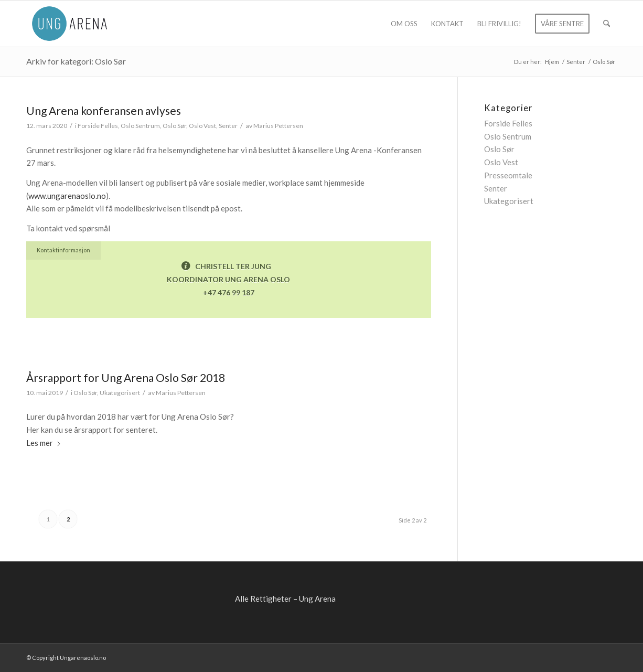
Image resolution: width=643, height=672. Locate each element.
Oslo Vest (202, 126)
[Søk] (607, 24)
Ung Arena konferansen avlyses (104, 110)
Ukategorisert (120, 393)
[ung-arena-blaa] (69, 24)
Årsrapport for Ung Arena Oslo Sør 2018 (126, 377)
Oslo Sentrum (140, 126)
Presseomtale (508, 175)
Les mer (44, 443)
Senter (228, 126)
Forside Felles (98, 126)
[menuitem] (404, 24)
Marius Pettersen (278, 126)
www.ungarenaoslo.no (67, 196)
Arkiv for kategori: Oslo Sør (76, 61)
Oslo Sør (174, 126)
